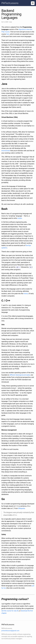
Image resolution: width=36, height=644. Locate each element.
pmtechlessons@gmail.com (10, 630)
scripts (20, 218)
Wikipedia (22, 508)
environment (6, 151)
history (26, 293)
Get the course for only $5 (10, 611)
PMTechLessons (10, 3)
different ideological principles (20, 375)
